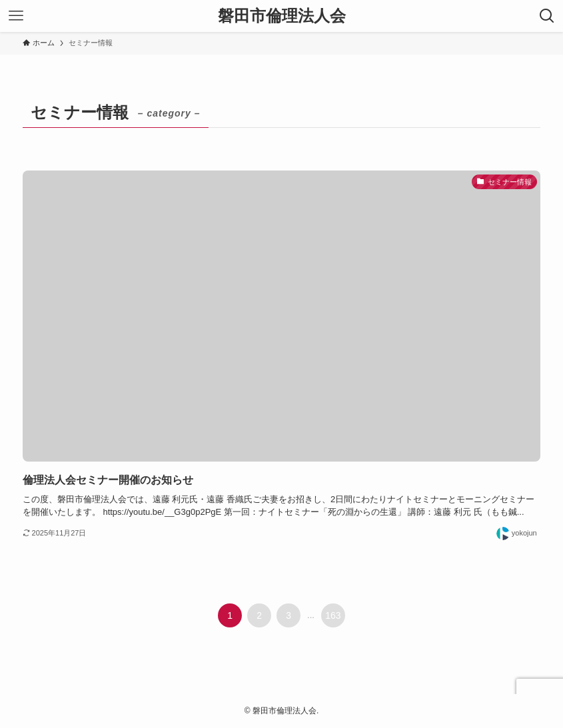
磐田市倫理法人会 (282, 16)
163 (333, 615)
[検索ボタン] (547, 16)
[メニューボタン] (16, 16)
